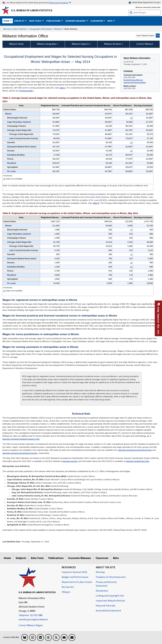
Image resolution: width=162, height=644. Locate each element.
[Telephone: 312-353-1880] (38, 615)
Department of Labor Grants (77, 582)
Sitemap (100, 572)
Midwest (58, 29)
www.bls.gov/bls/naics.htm (138, 461)
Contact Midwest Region (31, 625)
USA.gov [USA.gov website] (66, 592)
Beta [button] (110, 21)
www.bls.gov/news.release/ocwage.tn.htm (21, 439)
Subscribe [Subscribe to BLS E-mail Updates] (156, 7)
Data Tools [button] (35, 21)
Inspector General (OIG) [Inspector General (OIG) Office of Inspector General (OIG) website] (74, 572)
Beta (116, 558)
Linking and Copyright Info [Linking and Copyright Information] (110, 596)
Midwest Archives (113, 44)
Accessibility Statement (108, 610)
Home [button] (7, 21)
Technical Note (26, 91)
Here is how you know (59, 2)
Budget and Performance (75, 577)
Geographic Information (41, 29)
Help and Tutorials (106, 606)
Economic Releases (80, 558)
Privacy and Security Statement (106, 584)
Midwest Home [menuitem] (16, 44)
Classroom (102, 558)
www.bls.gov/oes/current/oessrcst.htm (135, 450)
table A (63, 88)
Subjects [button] (19, 21)
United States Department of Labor (144, 3)
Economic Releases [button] (76, 21)
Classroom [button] (97, 21)
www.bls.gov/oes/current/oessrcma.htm (20, 453)
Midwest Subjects (80, 44)
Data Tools (37, 558)
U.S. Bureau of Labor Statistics (32, 10)
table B (96, 203)
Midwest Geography (47, 44)
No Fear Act (68, 587)
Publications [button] (54, 21)
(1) (4, 179)
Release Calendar (143, 7)
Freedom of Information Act (111, 577)
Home (7, 558)
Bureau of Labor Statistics (15, 29)
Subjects (21, 558)
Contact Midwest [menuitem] (145, 44)
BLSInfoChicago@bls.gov (133, 80)
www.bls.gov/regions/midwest (135, 82)
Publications (56, 558)
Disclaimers (102, 591)
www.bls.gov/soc (70, 461)
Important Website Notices (110, 601)
